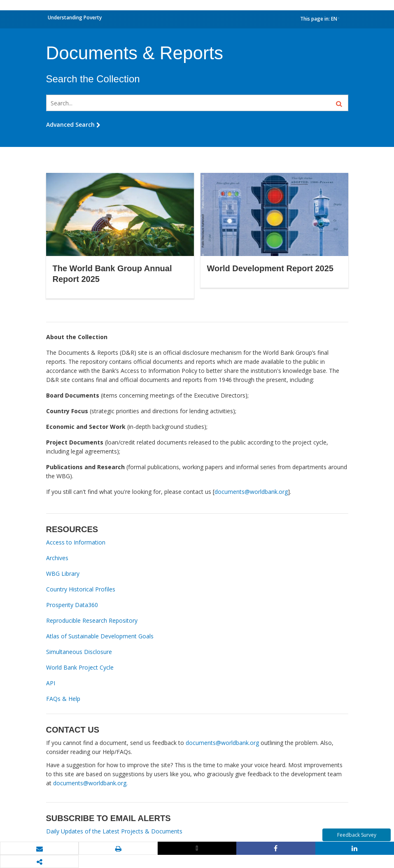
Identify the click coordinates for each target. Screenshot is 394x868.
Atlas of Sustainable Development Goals (100, 636)
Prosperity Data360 (72, 605)
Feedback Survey (357, 835)
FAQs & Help (63, 699)
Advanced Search (73, 124)
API (51, 683)
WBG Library (63, 574)
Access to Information (76, 542)
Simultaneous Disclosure (79, 652)
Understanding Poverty (75, 17)
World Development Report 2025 (270, 268)
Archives (57, 558)
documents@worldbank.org (251, 492)
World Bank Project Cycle (80, 667)
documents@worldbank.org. (90, 783)
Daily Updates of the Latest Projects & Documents (114, 831)
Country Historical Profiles (81, 589)
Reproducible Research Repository (92, 620)
